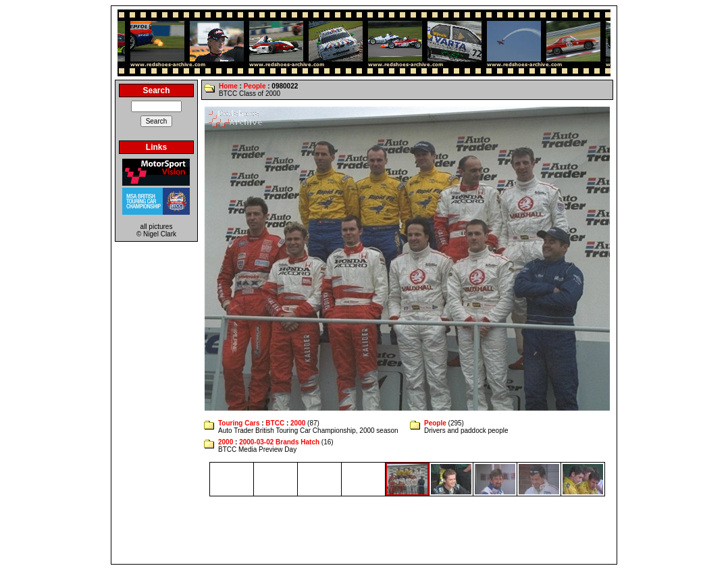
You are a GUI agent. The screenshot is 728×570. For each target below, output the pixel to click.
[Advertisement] (364, 530)
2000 (298, 423)
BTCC (275, 423)
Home (228, 86)
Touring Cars (239, 423)
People (255, 86)
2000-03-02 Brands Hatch (279, 442)
